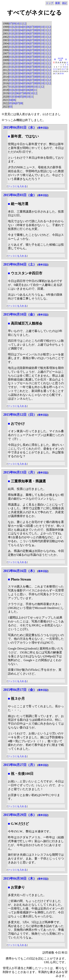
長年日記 (43, 128)
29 (61, 74)
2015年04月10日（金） (20, 314)
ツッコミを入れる (17, 186)
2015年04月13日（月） (20, 472)
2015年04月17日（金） (20, 690)
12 (24, 24)
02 (14, 27)
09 (14, 24)
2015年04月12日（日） (20, 415)
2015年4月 (61, 59)
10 (18, 24)
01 (10, 27)
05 (25, 27)
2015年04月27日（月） (20, 765)
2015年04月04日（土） (20, 264)
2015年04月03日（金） (20, 195)
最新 (58, 3)
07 (10, 24)
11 (21, 24)
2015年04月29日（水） (20, 815)
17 (65, 69)
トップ (50, 3)
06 (28, 27)
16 (63, 69)
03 (18, 27)
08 (35, 27)
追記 (64, 3)
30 (63, 74)
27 (56, 74)
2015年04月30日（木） (20, 879)
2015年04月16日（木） (20, 571)
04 (21, 27)
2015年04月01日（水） (20, 128)
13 (56, 69)
